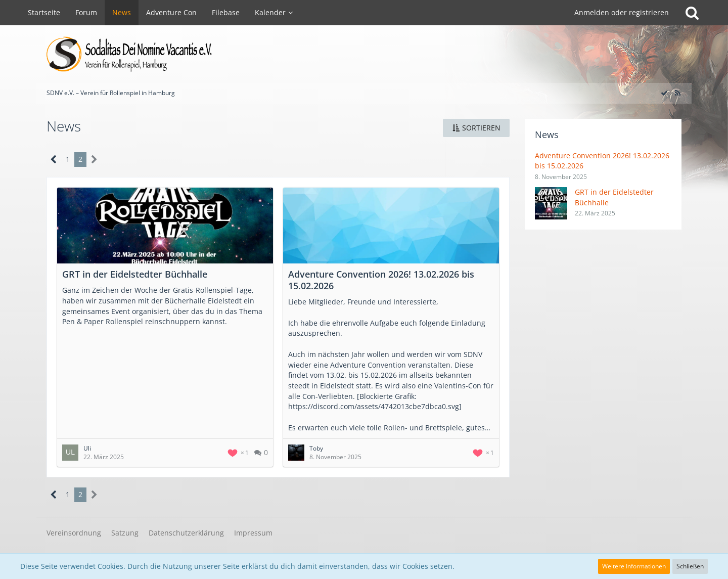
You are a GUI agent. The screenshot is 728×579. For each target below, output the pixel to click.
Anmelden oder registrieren (622, 12)
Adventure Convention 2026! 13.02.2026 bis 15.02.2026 (381, 280)
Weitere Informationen (634, 566)
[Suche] (692, 13)
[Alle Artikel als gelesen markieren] (664, 93)
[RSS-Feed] (677, 93)
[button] (476, 128)
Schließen (690, 566)
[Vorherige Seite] (54, 160)
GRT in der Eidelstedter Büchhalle (135, 274)
